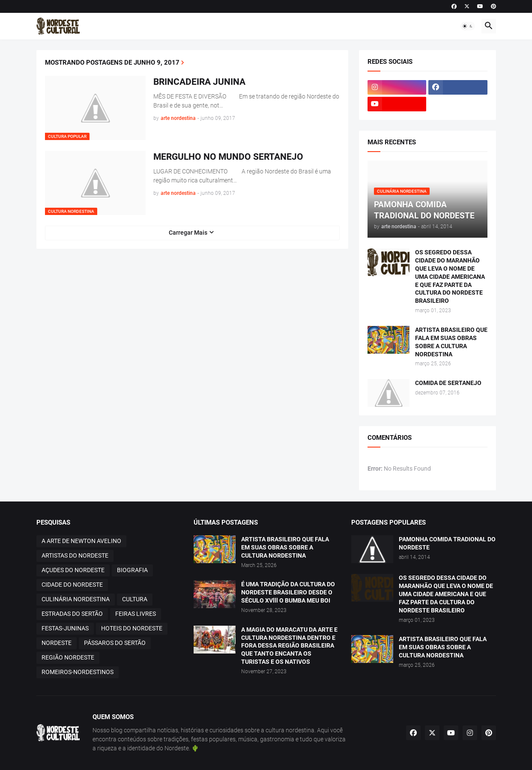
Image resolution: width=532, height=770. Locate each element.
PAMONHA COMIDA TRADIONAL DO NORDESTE (447, 543)
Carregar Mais (188, 233)
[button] (468, 26)
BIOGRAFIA (132, 570)
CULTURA (135, 599)
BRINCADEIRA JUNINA (199, 82)
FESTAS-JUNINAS (65, 628)
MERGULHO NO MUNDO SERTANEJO (228, 157)
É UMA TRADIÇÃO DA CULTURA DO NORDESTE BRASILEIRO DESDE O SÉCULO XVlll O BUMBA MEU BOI (288, 592)
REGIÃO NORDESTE (68, 657)
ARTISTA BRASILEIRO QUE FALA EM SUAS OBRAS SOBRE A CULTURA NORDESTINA (451, 342)
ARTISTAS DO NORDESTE (75, 555)
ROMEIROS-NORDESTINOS (78, 672)
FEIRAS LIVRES (136, 614)
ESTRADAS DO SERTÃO (72, 614)
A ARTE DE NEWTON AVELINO (81, 541)
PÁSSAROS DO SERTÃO (115, 643)
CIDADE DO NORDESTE (72, 585)
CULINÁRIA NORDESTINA (76, 599)
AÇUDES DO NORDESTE (73, 570)
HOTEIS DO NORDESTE (132, 628)
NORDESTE (57, 643)
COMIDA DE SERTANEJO (448, 383)
